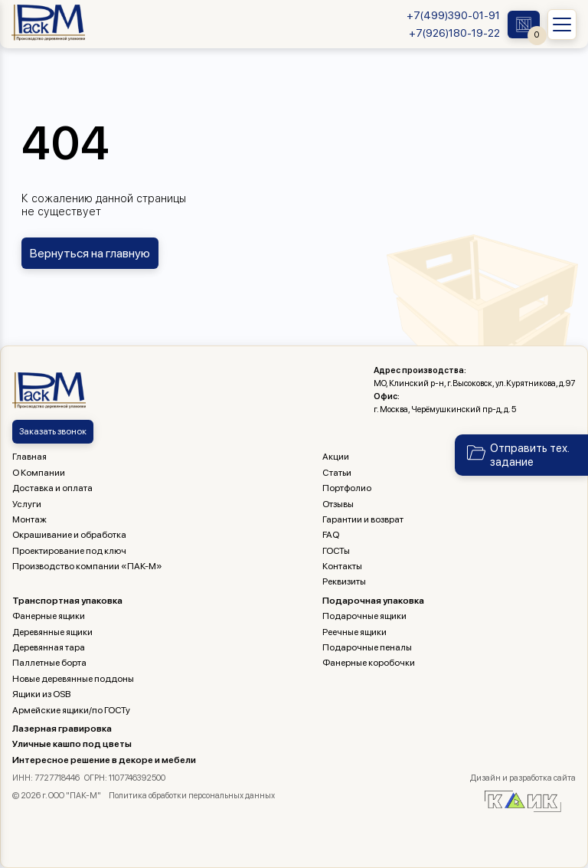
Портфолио (347, 488)
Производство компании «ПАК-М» (87, 566)
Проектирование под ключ (69, 551)
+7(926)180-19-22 (454, 33)
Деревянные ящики (52, 632)
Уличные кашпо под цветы (72, 744)
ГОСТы (336, 551)
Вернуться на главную (90, 253)
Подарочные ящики (364, 616)
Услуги (27, 504)
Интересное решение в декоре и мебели (104, 760)
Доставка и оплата (52, 488)
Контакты (342, 566)
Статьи (337, 473)
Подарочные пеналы (367, 647)
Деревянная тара (49, 647)
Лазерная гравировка (62, 729)
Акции (336, 457)
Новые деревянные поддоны (73, 679)
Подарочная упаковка (373, 601)
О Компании (39, 473)
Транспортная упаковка (67, 601)
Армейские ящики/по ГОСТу (71, 710)
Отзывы (338, 504)
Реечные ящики (354, 632)
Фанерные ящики (49, 616)
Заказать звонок (53, 431)
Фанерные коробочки (369, 663)
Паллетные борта (49, 663)
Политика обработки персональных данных (192, 796)
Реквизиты (344, 581)
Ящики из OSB (41, 694)
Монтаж (29, 519)
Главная (29, 457)
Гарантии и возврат (363, 519)
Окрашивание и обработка (69, 535)
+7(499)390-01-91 (453, 15)
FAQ (331, 535)
